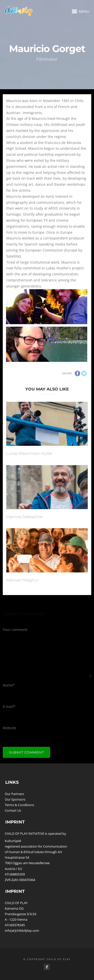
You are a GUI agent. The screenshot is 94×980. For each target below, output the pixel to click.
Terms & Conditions (19, 805)
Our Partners (14, 794)
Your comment (15, 630)
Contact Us (13, 810)
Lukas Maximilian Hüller (29, 453)
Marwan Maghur (23, 580)
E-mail (9, 706)
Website (10, 728)
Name (9, 685)
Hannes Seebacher (25, 517)
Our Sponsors (15, 799)
